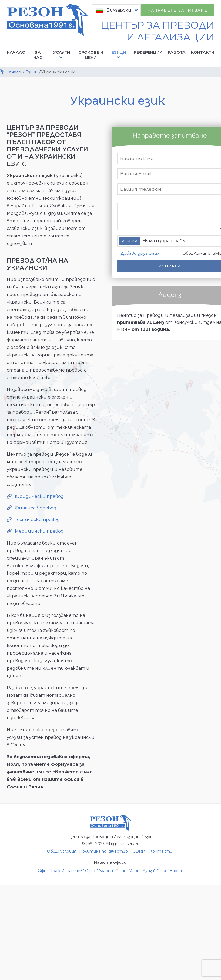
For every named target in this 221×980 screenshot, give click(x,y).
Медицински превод (39, 531)
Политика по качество (103, 851)
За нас (38, 55)
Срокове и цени (91, 55)
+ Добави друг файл (138, 253)
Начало (16, 52)
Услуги (61, 55)
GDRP (139, 851)
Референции (148, 52)
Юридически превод (39, 496)
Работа (177, 52)
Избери (129, 241)
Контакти (203, 52)
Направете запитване (178, 10)
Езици (119, 55)
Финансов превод (36, 508)
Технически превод (37, 520)
